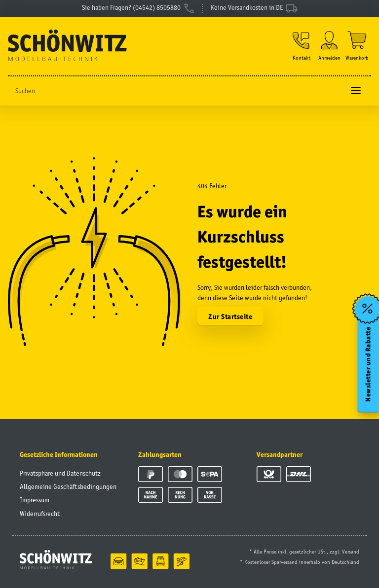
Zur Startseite (230, 316)
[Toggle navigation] (356, 91)
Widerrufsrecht (40, 514)
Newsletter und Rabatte (368, 364)
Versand (351, 552)
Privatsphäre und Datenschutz (60, 473)
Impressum (35, 500)
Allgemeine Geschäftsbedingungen (68, 486)
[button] (302, 46)
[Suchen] (176, 91)
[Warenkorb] (357, 46)
